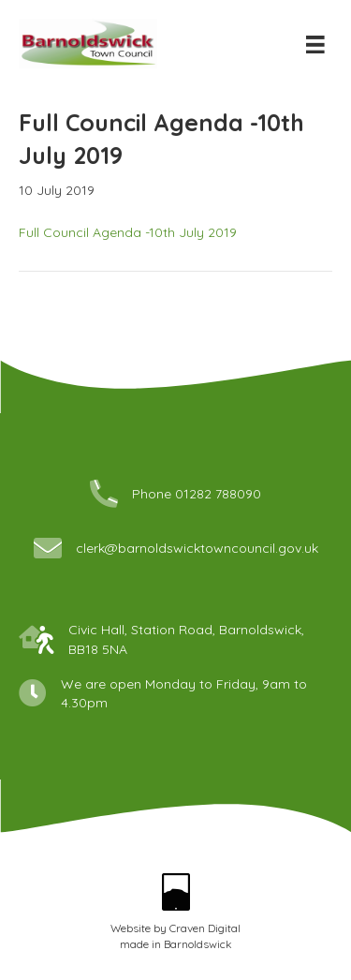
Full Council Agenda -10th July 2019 (128, 232)
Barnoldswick (198, 944)
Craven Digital (205, 928)
